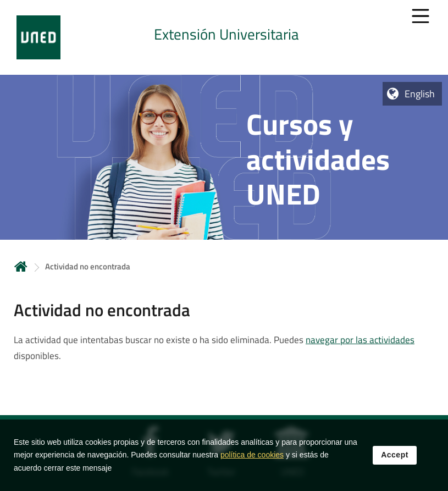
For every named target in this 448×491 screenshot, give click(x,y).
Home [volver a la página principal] (21, 266)
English (420, 94)
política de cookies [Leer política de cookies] (252, 462)
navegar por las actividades (360, 340)
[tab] (224, 37)
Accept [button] (395, 462)
